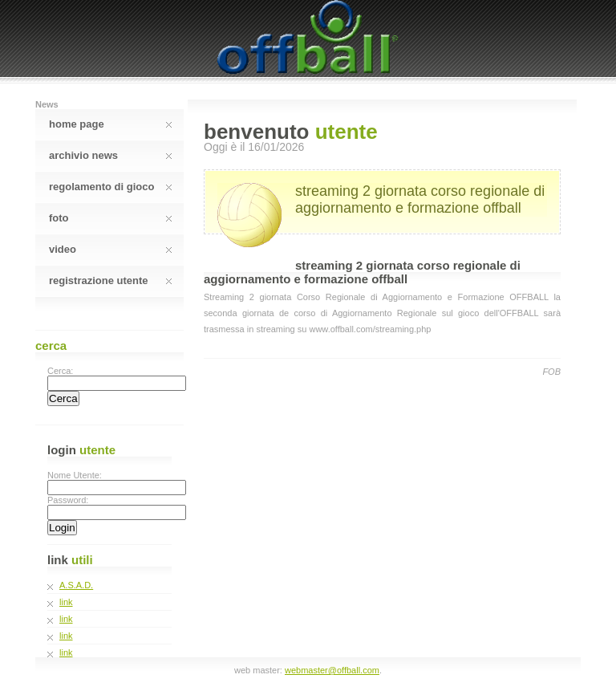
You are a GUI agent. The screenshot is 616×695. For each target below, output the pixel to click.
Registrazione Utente (110, 280)
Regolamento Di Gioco (110, 187)
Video (110, 249)
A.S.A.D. (76, 585)
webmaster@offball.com (332, 670)
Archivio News (110, 155)
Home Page (110, 124)
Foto (110, 218)
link (66, 602)
